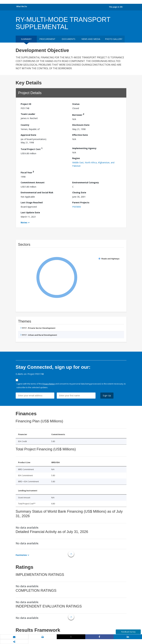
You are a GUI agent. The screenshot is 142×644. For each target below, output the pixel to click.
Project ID (26, 104)
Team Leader (28, 114)
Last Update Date (30, 212)
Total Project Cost (32, 149)
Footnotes (21, 555)
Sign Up (107, 395)
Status (76, 104)
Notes (24, 222)
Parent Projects (81, 202)
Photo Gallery (114, 39)
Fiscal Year (27, 172)
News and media (91, 39)
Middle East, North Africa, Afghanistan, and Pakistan (93, 164)
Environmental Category (86, 182)
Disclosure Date (81, 125)
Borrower (78, 114)
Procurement (47, 39)
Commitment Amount (33, 182)
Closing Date (79, 192)
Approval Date (28, 135)
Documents (69, 39)
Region (76, 158)
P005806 (77, 207)
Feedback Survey (128, 632)
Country (25, 125)
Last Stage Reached (32, 202)
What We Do (22, 6)
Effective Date (80, 135)
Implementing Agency (84, 148)
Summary (26, 39)
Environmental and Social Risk (37, 192)
